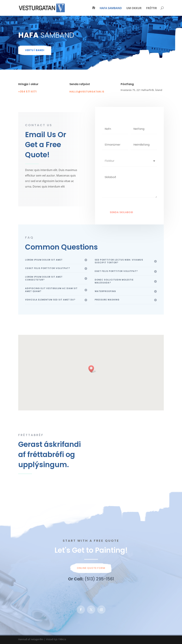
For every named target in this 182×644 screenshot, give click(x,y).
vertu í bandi (35, 50)
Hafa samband (111, 8)
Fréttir (151, 8)
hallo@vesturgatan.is (87, 92)
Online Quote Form (91, 570)
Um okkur (134, 8)
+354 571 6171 (27, 92)
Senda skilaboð (122, 218)
